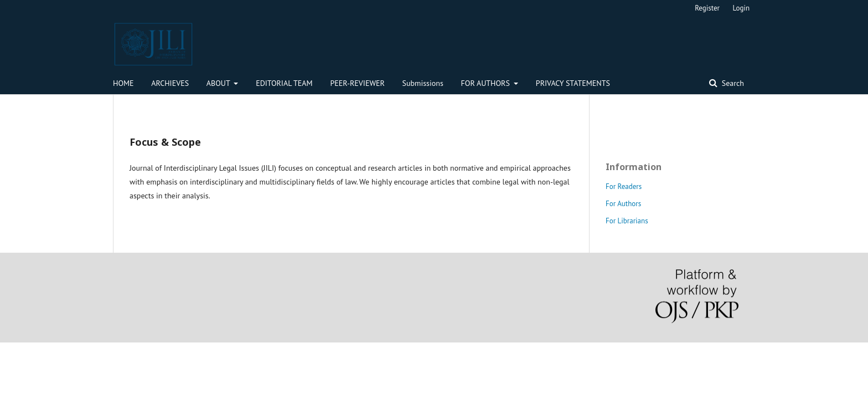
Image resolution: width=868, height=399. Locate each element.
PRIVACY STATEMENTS (573, 83)
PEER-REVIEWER (357, 83)
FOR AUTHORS (487, 83)
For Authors (623, 204)
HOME (123, 83)
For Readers (624, 186)
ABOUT (219, 83)
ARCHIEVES (170, 83)
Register (707, 8)
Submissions (423, 83)
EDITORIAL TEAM (284, 83)
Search (732, 83)
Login (742, 8)
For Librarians (627, 221)
